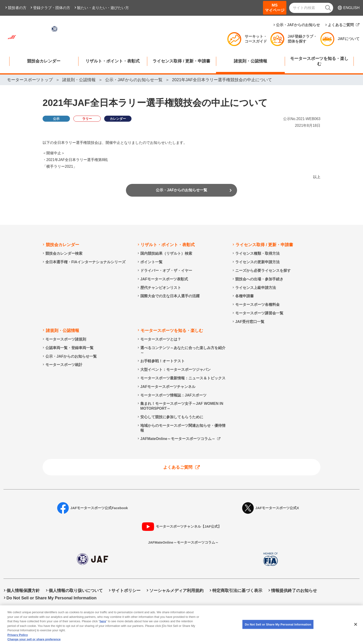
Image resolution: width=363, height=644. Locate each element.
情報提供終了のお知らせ (294, 591)
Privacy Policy (18, 638)
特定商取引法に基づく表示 (237, 591)
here (103, 625)
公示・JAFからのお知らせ (298, 25)
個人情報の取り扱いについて (76, 591)
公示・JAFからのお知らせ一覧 (181, 192)
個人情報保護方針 (23, 591)
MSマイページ (275, 8)
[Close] (356, 628)
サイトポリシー (126, 591)
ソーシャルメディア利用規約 (176, 591)
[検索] (328, 8)
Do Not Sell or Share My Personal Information (52, 598)
